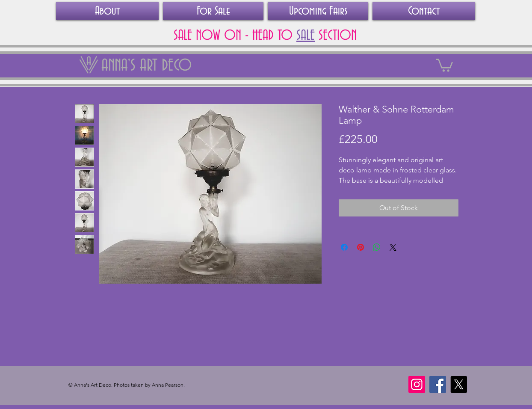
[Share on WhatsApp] (377, 247)
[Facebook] (438, 384)
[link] (444, 65)
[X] (459, 384)
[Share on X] (393, 247)
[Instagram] (417, 384)
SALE (306, 36)
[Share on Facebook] (344, 247)
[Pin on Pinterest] (361, 247)
